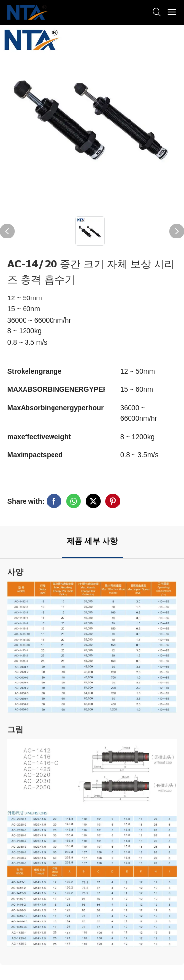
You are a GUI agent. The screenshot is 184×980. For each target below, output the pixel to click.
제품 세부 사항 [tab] (92, 541)
